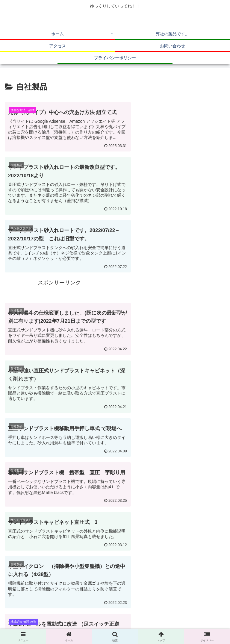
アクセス (190, 616)
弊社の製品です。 (115, 616)
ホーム (40, 616)
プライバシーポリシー (171, 625)
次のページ (115, 520)
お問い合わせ (59, 625)
